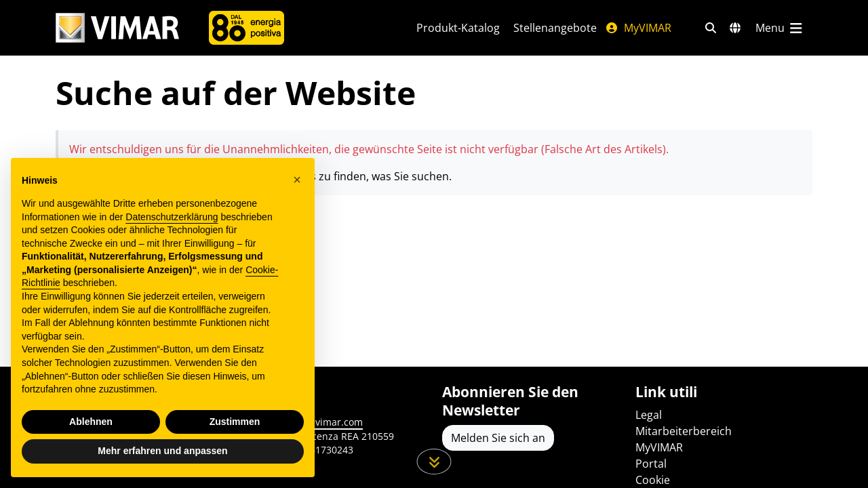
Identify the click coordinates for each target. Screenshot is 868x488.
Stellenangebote (555, 28)
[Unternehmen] (246, 28)
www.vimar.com (327, 422)
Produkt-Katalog (458, 28)
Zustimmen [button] (235, 422)
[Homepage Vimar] (117, 28)
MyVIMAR (638, 28)
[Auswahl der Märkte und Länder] (735, 28)
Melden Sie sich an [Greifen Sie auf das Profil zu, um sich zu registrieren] (498, 438)
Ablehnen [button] (91, 422)
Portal (651, 464)
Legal (649, 415)
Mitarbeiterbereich (684, 431)
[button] (297, 180)
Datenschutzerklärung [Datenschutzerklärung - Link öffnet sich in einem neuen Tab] (172, 217)
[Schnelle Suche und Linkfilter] (711, 28)
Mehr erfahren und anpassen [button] (162, 451)
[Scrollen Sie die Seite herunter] (434, 462)
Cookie (653, 480)
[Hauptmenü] (780, 28)
